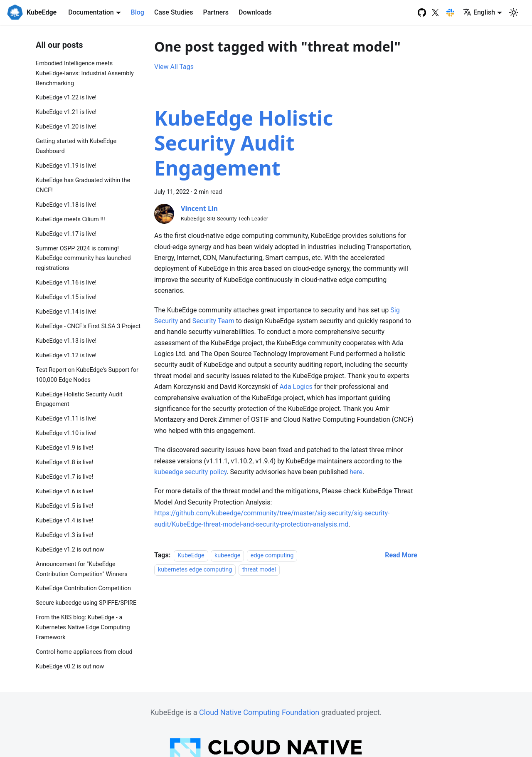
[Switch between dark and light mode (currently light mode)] (514, 12)
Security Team (213, 321)
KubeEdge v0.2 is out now (70, 667)
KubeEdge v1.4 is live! (64, 521)
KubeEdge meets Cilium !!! (70, 219)
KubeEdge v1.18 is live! (66, 205)
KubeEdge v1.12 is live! (66, 355)
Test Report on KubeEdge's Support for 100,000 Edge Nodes (87, 375)
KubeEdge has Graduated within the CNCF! (83, 185)
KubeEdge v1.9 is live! (64, 448)
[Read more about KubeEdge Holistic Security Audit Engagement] (401, 555)
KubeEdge (191, 555)
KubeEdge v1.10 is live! (66, 433)
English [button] (479, 12)
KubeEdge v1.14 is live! (66, 312)
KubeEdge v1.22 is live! (66, 98)
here (356, 472)
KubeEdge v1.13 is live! (66, 341)
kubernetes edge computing (195, 570)
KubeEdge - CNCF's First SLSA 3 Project (88, 326)
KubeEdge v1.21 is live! (66, 112)
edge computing (272, 555)
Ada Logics (296, 387)
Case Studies (174, 12)
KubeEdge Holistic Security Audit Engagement (79, 400)
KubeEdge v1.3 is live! (64, 535)
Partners (216, 12)
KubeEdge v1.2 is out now (70, 550)
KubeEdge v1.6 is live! (64, 491)
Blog (138, 12)
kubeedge (227, 555)
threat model (259, 570)
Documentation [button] (91, 12)
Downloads (255, 12)
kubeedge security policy (190, 472)
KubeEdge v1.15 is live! (66, 297)
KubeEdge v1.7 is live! (64, 477)
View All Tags (174, 67)
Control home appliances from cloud (84, 652)
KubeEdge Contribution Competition (83, 588)
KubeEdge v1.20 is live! (66, 127)
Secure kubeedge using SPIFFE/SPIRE (86, 603)
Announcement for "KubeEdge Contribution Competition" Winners (82, 569)
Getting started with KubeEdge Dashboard (76, 146)
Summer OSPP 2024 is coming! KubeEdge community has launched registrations (83, 259)
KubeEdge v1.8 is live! (64, 462)
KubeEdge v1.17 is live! (66, 234)
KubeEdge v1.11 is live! (66, 419)
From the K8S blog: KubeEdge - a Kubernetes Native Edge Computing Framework (83, 627)
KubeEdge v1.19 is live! (66, 166)
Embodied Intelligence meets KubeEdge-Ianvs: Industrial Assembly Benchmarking (85, 73)
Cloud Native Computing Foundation (259, 712)
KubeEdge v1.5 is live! (64, 506)
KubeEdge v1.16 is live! (66, 283)
